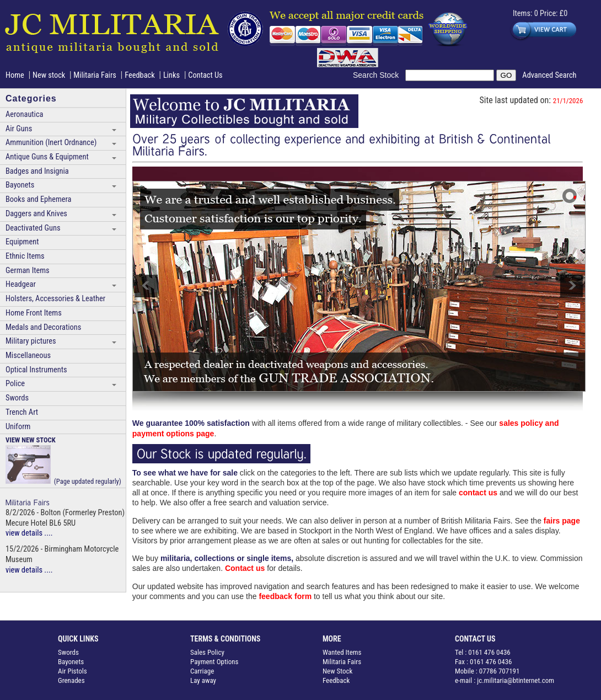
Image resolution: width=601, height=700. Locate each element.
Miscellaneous (28, 356)
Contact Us (205, 75)
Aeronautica (24, 114)
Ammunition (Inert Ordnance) (51, 143)
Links (171, 75)
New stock (50, 75)
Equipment (22, 242)
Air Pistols (73, 671)
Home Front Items (34, 313)
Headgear (21, 284)
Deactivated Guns (33, 228)
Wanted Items (342, 652)
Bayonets (20, 185)
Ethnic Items (25, 256)
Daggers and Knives (36, 214)
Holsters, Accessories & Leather (55, 299)
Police (15, 384)
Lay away (203, 680)
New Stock (337, 671)
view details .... (29, 533)
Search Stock (379, 75)
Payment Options (214, 662)
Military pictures (31, 341)
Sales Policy (207, 652)
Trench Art (22, 412)
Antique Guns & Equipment (47, 157)
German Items (28, 271)
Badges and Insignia (37, 171)
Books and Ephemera (38, 199)
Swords (17, 398)
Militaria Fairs (95, 75)
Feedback (140, 75)
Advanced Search (549, 75)
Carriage (202, 671)
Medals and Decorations (43, 327)
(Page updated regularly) (63, 460)
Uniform (18, 427)
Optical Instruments (36, 370)
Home (15, 75)
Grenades (71, 680)
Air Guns (19, 129)
